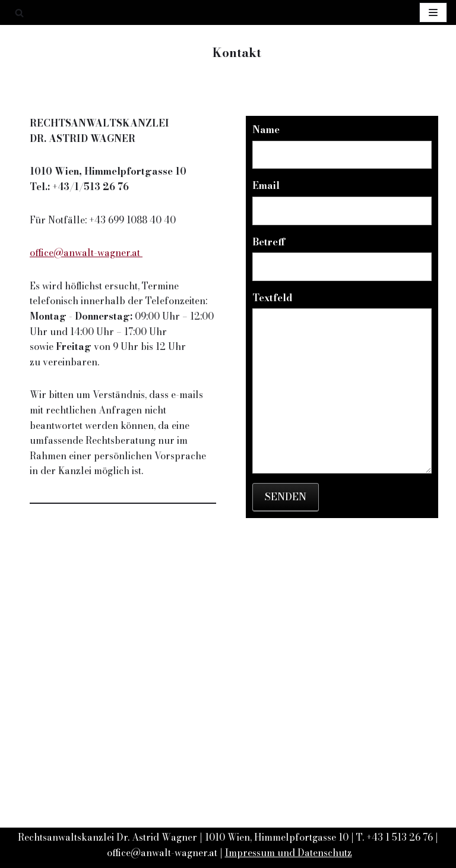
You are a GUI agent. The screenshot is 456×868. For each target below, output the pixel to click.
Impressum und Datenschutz (289, 853)
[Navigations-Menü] (433, 12)
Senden (286, 497)
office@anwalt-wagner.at (86, 252)
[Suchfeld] (19, 13)
